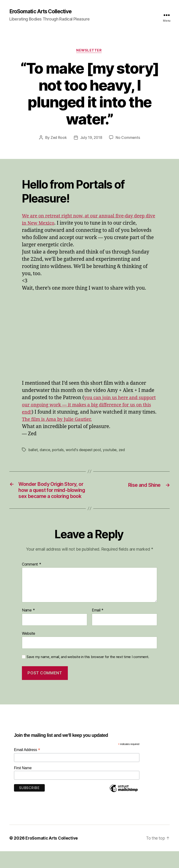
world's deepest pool (85, 458)
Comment (32, 581)
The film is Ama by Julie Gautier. (59, 427)
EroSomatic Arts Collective (43, 12)
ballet (33, 458)
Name (28, 627)
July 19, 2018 (91, 138)
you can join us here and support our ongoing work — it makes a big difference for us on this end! (88, 406)
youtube (112, 458)
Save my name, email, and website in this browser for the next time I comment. (88, 674)
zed (124, 458)
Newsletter (90, 51)
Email (98, 627)
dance (45, 458)
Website (29, 650)
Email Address (27, 767)
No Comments (128, 138)
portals (59, 458)
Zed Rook (58, 138)
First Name (23, 785)
